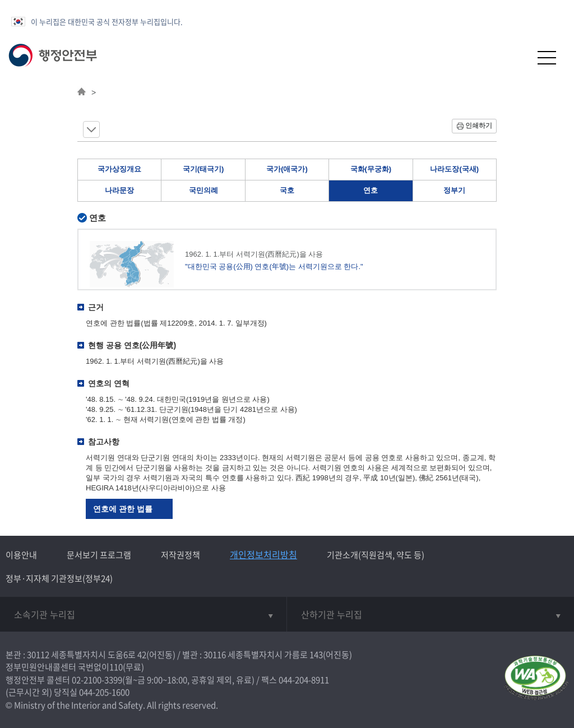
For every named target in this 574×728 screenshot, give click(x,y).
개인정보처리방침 (263, 554)
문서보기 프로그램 (99, 555)
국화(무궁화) (371, 169)
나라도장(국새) (454, 169)
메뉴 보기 (91, 129)
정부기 (454, 190)
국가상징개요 (119, 169)
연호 (371, 190)
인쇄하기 (479, 126)
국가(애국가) (287, 169)
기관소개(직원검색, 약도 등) (376, 555)
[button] (519, 57)
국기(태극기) (203, 169)
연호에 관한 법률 (123, 509)
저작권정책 (180, 555)
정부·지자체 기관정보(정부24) (59, 578)
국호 (287, 190)
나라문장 (119, 190)
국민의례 (203, 190)
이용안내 (21, 555)
